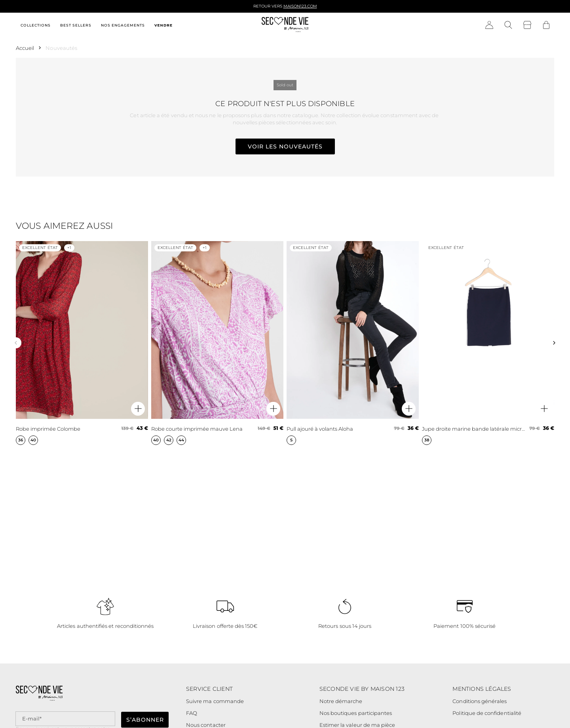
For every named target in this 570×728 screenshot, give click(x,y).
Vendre (163, 25)
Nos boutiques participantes (356, 713)
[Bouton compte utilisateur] (489, 25)
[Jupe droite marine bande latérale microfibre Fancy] (488, 343)
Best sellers (76, 25)
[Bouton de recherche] (508, 25)
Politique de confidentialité (487, 713)
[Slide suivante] (554, 343)
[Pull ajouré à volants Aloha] (353, 343)
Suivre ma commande (215, 701)
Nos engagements (123, 25)
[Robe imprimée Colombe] (82, 343)
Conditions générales (480, 701)
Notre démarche (341, 701)
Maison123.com (300, 6)
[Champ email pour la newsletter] (65, 719)
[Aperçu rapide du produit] (138, 409)
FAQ (192, 713)
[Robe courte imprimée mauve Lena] (217, 343)
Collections (36, 25)
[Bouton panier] (546, 25)
